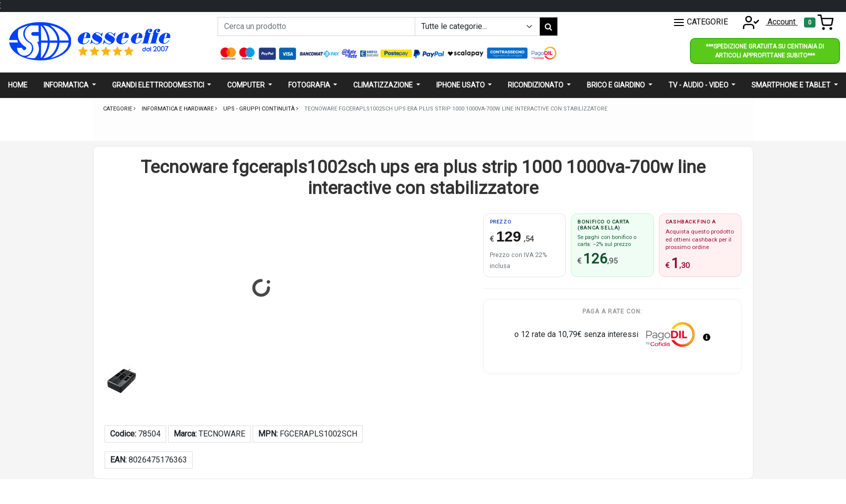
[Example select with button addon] (477, 26)
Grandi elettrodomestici (159, 85)
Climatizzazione (384, 85)
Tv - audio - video (699, 85)
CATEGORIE (700, 22)
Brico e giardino (617, 85)
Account (767, 22)
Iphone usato (461, 85)
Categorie (118, 109)
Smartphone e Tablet (792, 85)
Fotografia (310, 85)
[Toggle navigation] (819, 22)
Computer (247, 85)
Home (18, 85)
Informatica (67, 85)
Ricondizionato (536, 85)
